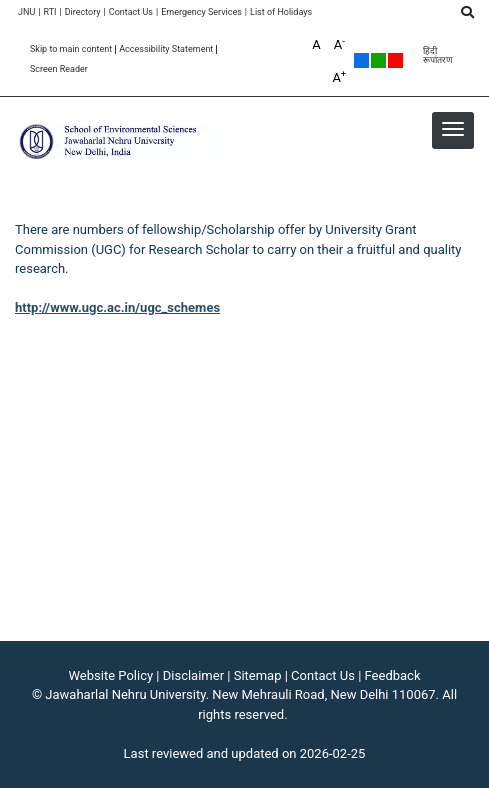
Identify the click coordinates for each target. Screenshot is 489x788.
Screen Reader (59, 69)
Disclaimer (193, 675)
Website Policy (111, 675)
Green (378, 60)
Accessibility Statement (166, 49)
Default (361, 60)
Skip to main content (71, 49)
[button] (453, 129)
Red (395, 60)
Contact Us (131, 12)
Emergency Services (201, 12)
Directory (83, 12)
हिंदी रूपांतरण (438, 56)
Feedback (393, 675)
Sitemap (258, 675)
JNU (26, 12)
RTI (49, 12)
